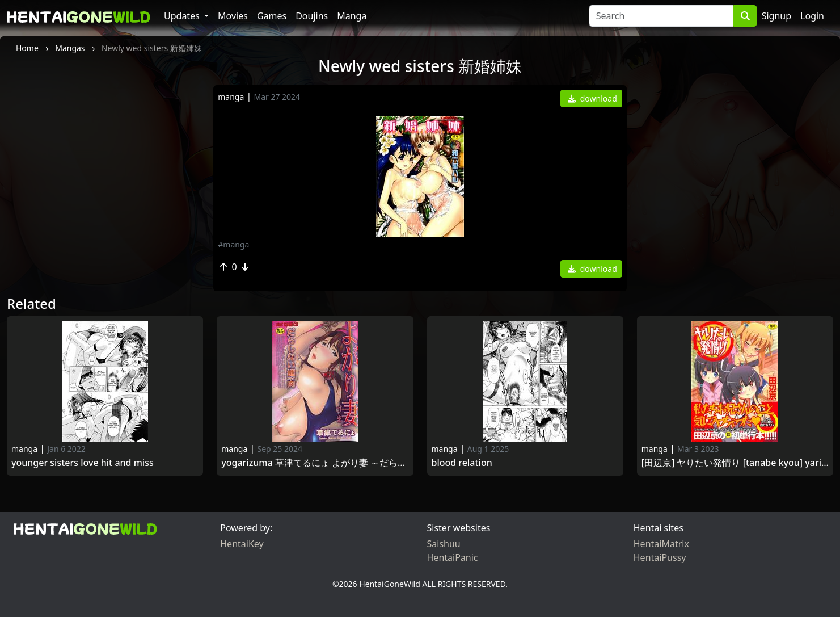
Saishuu (444, 544)
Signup (776, 16)
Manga (352, 16)
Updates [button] (183, 16)
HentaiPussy (660, 557)
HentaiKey (242, 544)
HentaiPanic (453, 557)
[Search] (661, 16)
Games (272, 16)
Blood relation (463, 463)
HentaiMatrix (661, 544)
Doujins (312, 16)
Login (812, 16)
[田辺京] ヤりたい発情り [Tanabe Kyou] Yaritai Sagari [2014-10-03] (735, 463)
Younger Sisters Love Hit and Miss (83, 463)
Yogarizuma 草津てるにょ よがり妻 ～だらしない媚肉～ (315, 463)
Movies (233, 16)
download (592, 98)
